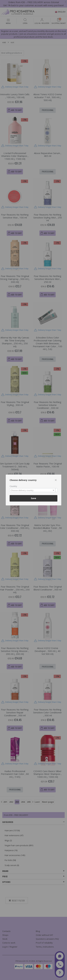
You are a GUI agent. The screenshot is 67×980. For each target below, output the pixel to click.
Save (33, 498)
